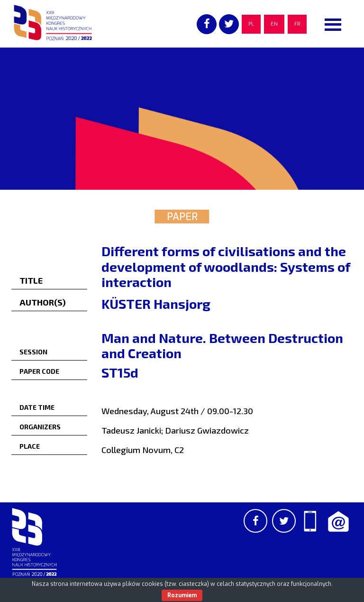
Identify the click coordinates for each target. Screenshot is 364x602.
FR (297, 24)
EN (274, 24)
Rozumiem (182, 595)
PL (251, 24)
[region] (182, 119)
